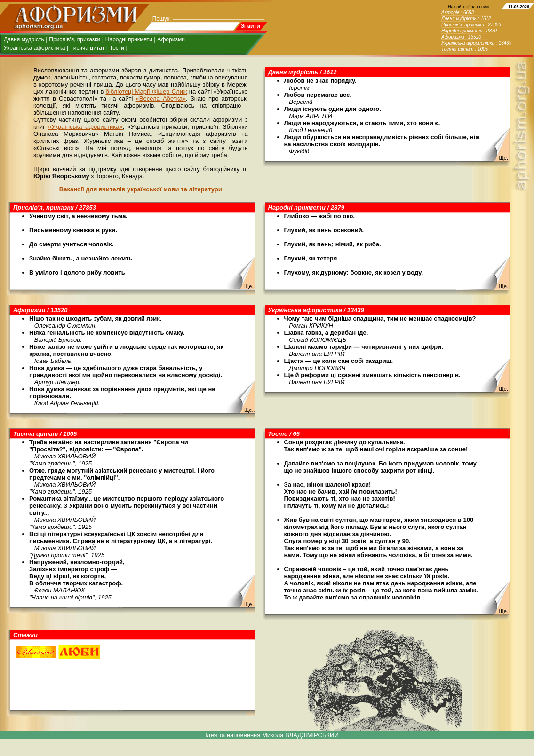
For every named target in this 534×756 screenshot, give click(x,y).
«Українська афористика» (85, 127)
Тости (117, 48)
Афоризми (171, 39)
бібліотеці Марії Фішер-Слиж (146, 91)
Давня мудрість (24, 39)
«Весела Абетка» (161, 98)
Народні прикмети (129, 39)
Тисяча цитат (87, 48)
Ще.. (504, 158)
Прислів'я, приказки (75, 39)
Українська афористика (34, 48)
